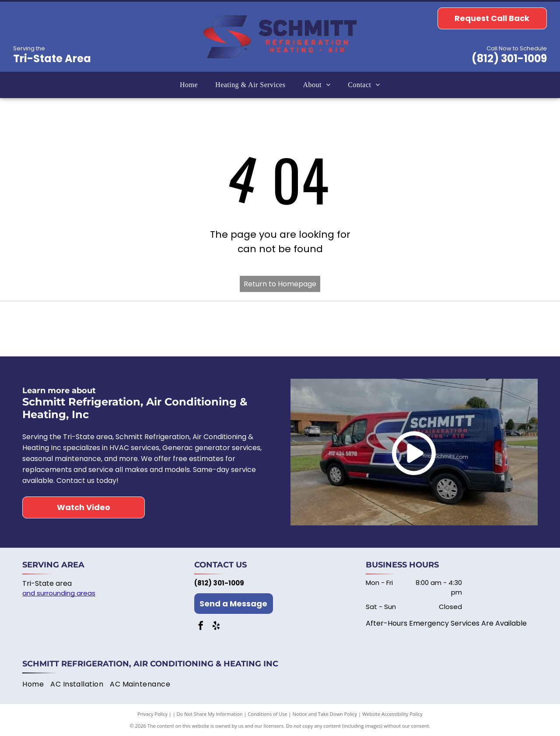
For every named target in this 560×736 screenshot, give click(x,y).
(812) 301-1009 (509, 58)
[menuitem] (189, 85)
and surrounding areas (59, 593)
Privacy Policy (152, 714)
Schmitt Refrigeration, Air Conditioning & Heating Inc (150, 664)
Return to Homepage (280, 284)
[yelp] (216, 627)
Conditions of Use (268, 714)
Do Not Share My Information (210, 714)
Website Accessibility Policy (392, 714)
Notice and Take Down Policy (325, 714)
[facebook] (201, 627)
